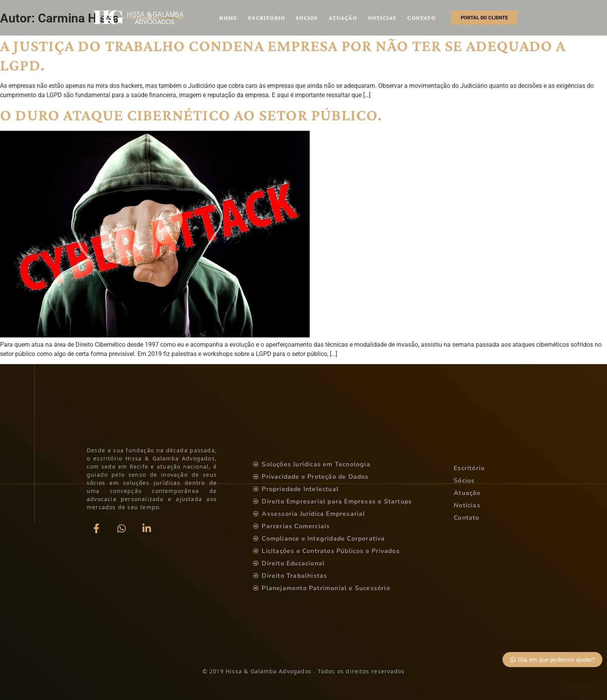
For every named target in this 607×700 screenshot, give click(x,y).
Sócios (307, 18)
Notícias (382, 18)
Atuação (343, 18)
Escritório (267, 18)
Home (228, 18)
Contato (421, 18)
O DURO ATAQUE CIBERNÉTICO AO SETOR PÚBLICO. (191, 115)
